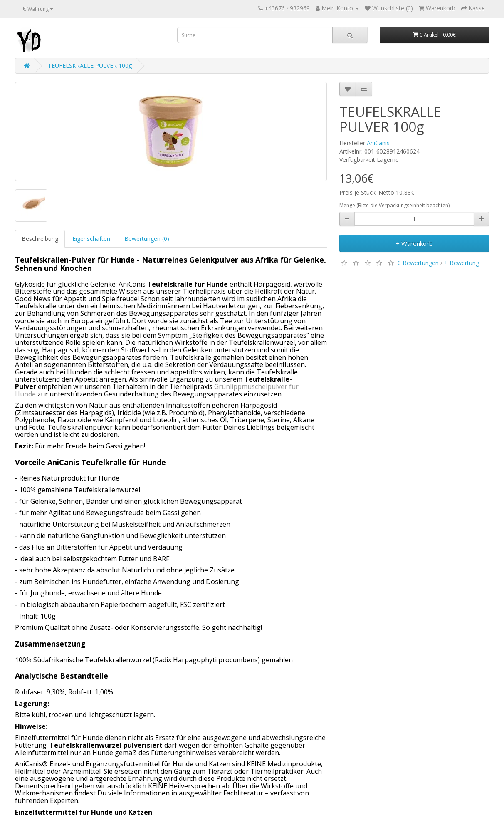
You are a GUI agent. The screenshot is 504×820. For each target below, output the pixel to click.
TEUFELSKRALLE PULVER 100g (90, 66)
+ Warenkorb (414, 243)
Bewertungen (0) (147, 239)
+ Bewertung (462, 262)
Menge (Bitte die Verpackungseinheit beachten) (394, 205)
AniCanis (378, 143)
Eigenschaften (91, 239)
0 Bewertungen (418, 262)
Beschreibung (40, 239)
